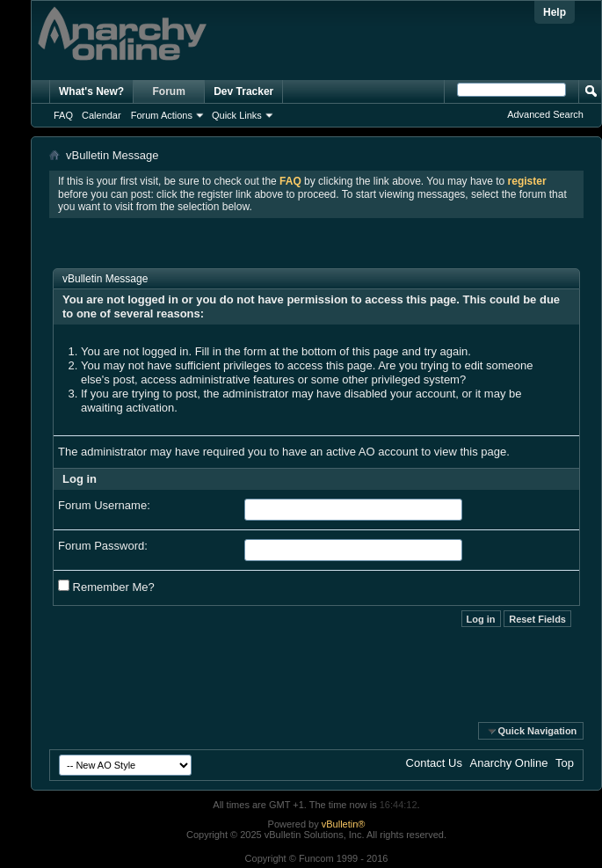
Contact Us (434, 763)
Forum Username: (104, 505)
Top (565, 763)
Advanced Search (545, 114)
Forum (169, 91)
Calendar (102, 115)
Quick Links (237, 115)
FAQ (63, 115)
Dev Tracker (243, 91)
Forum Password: (103, 546)
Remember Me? (106, 587)
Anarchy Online (509, 763)
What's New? (91, 91)
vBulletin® (344, 824)
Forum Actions (162, 115)
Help (555, 12)
